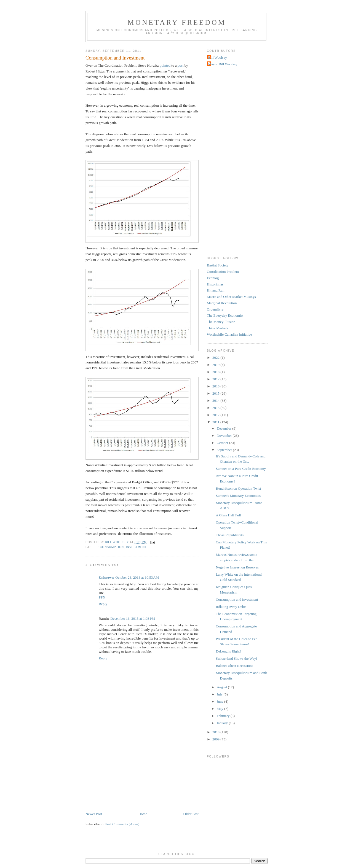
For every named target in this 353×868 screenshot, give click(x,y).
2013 (216, 408)
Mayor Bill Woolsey (223, 64)
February (224, 716)
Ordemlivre (215, 309)
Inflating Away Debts (231, 607)
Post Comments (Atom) (122, 824)
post (181, 65)
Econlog (213, 278)
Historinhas (215, 284)
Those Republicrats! (230, 535)
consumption (112, 547)
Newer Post (94, 814)
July (220, 694)
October (223, 443)
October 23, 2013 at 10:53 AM (137, 577)
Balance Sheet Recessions (234, 666)
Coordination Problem (223, 272)
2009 (216, 739)
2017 (216, 379)
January (223, 723)
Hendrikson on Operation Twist (238, 488)
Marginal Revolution (222, 303)
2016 (216, 386)
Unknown (106, 577)
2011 (216, 422)
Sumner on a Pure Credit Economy (241, 469)
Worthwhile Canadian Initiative (229, 334)
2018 (216, 372)
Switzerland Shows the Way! (236, 658)
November (225, 436)
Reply (103, 604)
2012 (216, 415)
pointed (165, 65)
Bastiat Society (218, 265)
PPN (102, 597)
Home (143, 814)
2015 (216, 393)
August (222, 687)
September (225, 450)
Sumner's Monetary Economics (238, 496)
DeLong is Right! (228, 651)
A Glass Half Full (228, 515)
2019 (216, 365)
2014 (216, 401)
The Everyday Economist (225, 315)
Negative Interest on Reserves (237, 567)
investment (136, 547)
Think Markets (217, 328)
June (220, 701)
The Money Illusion (221, 322)
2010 (216, 732)
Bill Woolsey (218, 57)
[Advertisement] (127, 773)
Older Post (191, 814)
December (225, 428)
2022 (216, 358)
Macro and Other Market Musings (231, 297)
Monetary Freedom (177, 22)
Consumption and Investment (237, 599)
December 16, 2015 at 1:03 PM (133, 618)
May (220, 709)
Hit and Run (216, 290)
